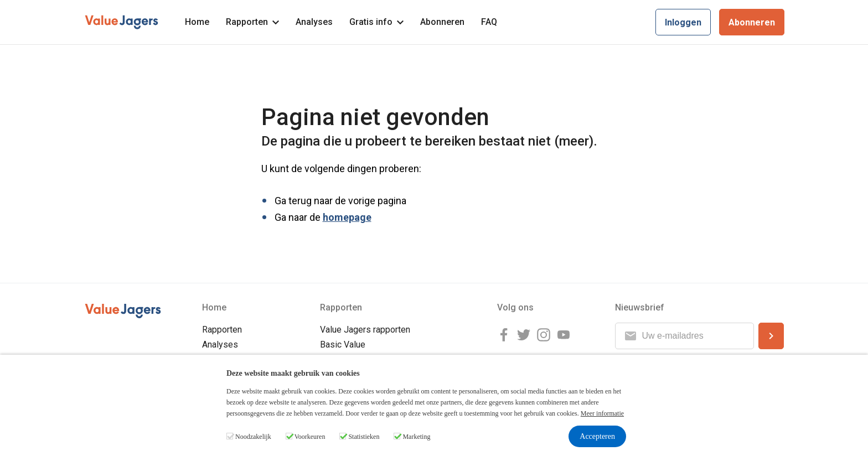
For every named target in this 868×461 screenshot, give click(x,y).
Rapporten (252, 22)
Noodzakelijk (253, 437)
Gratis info (376, 22)
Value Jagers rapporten (365, 330)
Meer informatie (602, 413)
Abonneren (442, 22)
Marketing (416, 437)
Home (197, 22)
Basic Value (343, 345)
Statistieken (364, 437)
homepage (347, 217)
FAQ (489, 22)
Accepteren (597, 436)
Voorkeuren (310, 437)
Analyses (314, 22)
